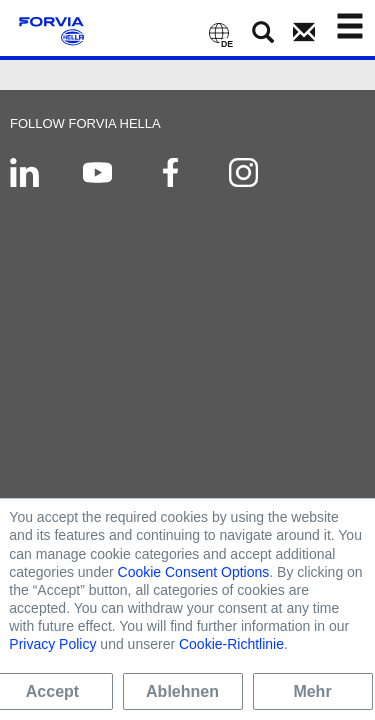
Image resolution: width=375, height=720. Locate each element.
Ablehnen (182, 691)
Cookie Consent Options (194, 572)
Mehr (312, 691)
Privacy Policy (52, 644)
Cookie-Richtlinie (231, 644)
